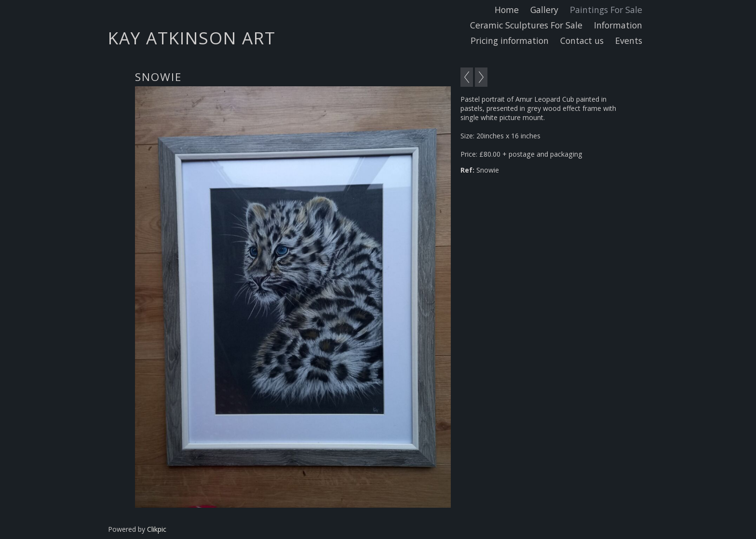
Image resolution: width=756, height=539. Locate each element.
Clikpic (157, 529)
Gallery (544, 10)
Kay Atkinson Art (192, 38)
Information (618, 25)
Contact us (582, 40)
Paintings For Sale (606, 10)
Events (629, 40)
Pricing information (510, 40)
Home (507, 10)
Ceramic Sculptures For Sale (526, 25)
